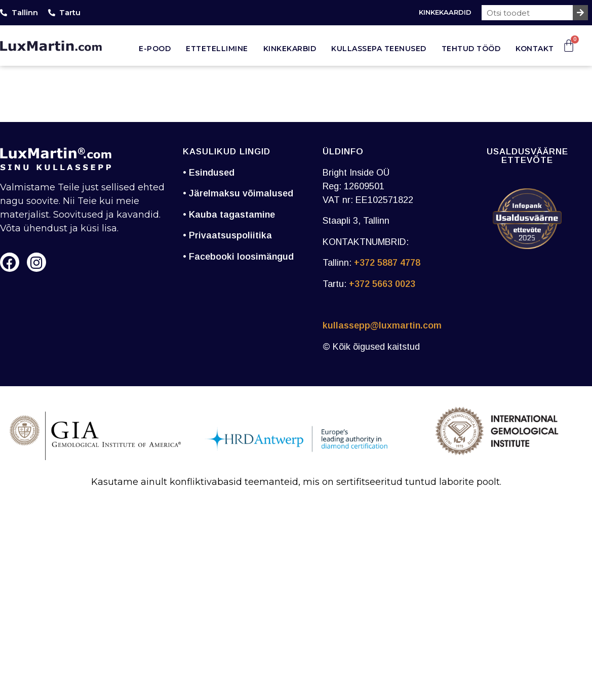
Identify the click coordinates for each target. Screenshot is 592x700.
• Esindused (209, 173)
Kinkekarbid (290, 49)
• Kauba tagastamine (229, 215)
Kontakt (535, 49)
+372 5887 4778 (387, 263)
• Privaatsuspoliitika (227, 235)
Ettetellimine (217, 49)
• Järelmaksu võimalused (238, 193)
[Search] (580, 13)
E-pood (155, 49)
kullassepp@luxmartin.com (382, 325)
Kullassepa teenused (379, 49)
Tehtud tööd (471, 49)
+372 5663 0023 (382, 284)
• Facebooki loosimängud (238, 257)
